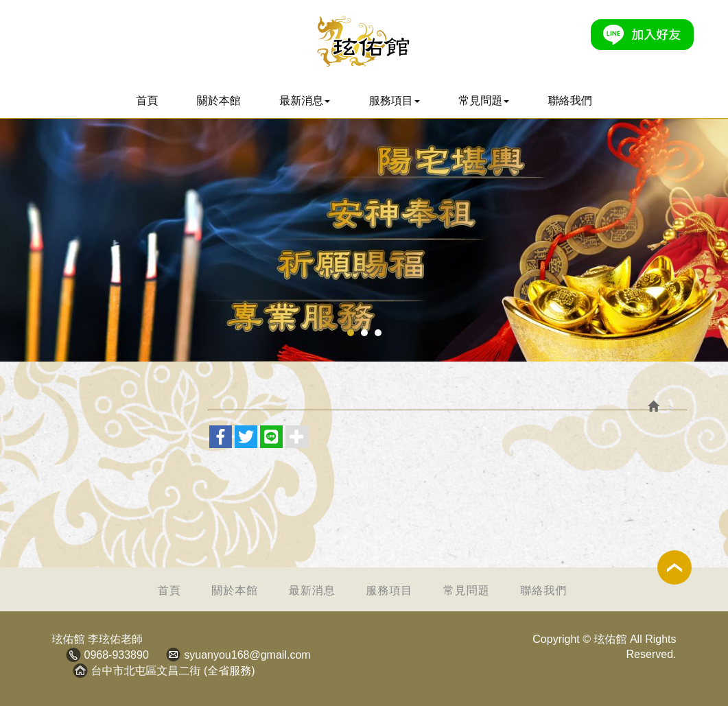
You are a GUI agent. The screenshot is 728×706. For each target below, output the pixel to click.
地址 (80, 670)
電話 (73, 655)
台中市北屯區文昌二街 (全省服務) (173, 671)
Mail (173, 655)
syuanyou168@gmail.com (247, 655)
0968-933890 (117, 655)
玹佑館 (364, 42)
